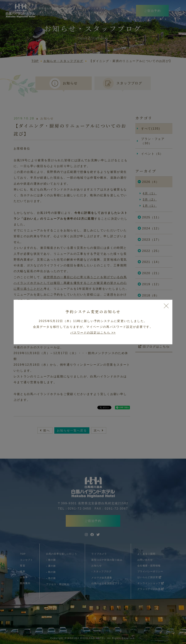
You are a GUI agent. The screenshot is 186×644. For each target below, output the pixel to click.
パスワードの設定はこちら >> (93, 333)
